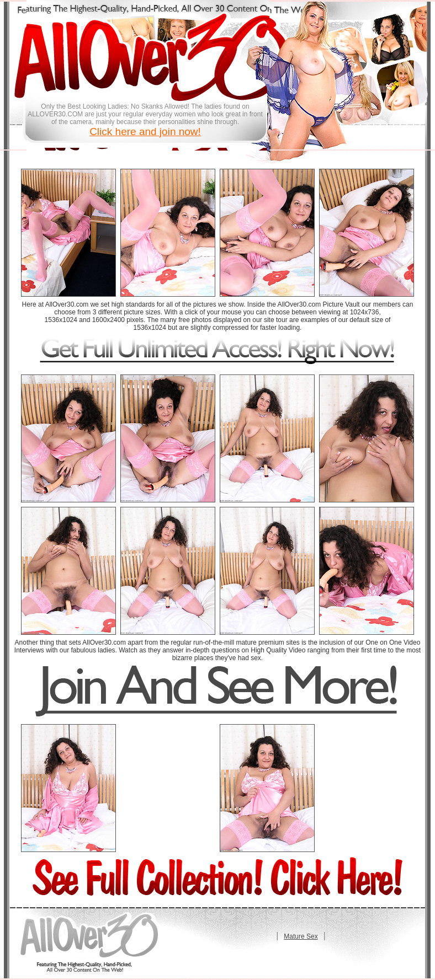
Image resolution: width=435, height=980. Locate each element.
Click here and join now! (145, 132)
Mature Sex (301, 936)
